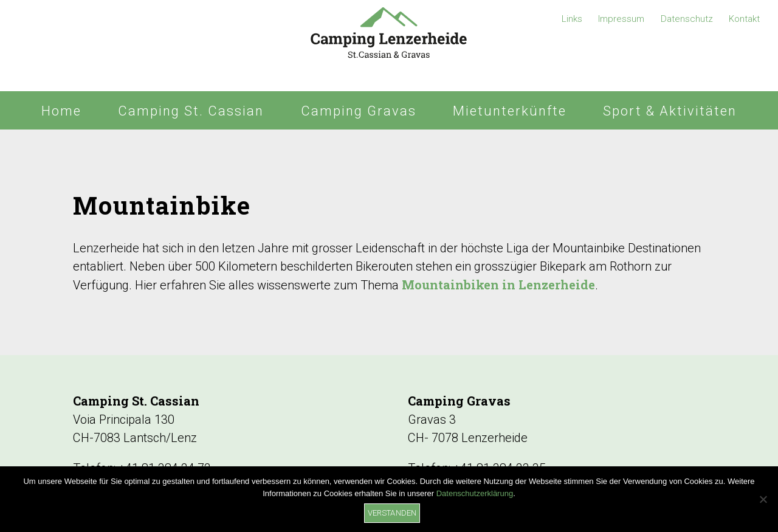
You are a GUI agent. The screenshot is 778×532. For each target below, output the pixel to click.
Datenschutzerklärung (475, 493)
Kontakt (744, 19)
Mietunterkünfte (510, 111)
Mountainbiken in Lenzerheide (498, 285)
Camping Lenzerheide (389, 46)
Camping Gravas (359, 111)
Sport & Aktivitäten (670, 111)
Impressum (621, 19)
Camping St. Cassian (191, 111)
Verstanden (392, 513)
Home (61, 111)
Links (572, 19)
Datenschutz (687, 19)
